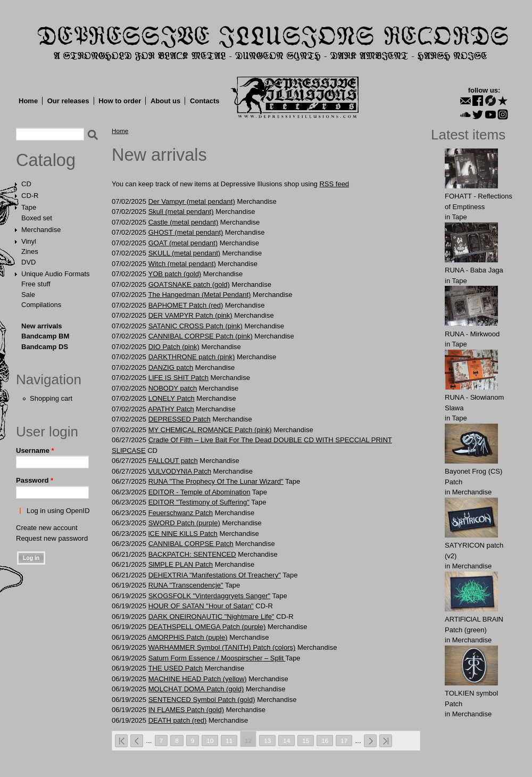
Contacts (205, 101)
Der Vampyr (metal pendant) (192, 201)
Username (35, 451)
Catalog (46, 160)
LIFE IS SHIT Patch (178, 378)
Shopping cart (51, 398)
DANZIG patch (171, 367)
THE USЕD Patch (175, 668)
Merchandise (41, 230)
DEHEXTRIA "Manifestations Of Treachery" (215, 575)
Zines (30, 251)
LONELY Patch (172, 398)
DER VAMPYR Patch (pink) (190, 315)
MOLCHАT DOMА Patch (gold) (196, 689)
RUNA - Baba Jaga (474, 270)
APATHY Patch (171, 409)
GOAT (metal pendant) (183, 243)
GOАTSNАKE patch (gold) (189, 284)
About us (165, 101)
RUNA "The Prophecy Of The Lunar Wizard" (216, 481)
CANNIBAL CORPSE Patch (191, 544)
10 (210, 741)
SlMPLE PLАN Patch (181, 564)
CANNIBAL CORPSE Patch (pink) (201, 336)
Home (28, 101)
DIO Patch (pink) (174, 347)
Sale (28, 295)
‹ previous (137, 741)
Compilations (41, 305)
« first (121, 741)
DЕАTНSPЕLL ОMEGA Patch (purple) (207, 627)
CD (26, 184)
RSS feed (334, 184)
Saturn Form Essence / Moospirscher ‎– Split (217, 658)
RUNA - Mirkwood (472, 334)
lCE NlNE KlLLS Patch (183, 534)
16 (325, 741)
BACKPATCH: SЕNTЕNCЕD (192, 554)
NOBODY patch (173, 388)
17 (344, 741)
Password (35, 480)
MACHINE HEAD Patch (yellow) (198, 679)
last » (386, 741)
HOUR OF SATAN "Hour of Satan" (201, 606)
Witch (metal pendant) (182, 264)
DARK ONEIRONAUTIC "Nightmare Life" (211, 617)
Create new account (47, 528)
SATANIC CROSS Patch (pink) (196, 326)
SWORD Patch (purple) (184, 523)
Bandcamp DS (45, 347)
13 (267, 741)
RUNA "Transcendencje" (186, 585)
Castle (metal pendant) (184, 222)
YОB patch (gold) (174, 274)
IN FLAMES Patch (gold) (186, 710)
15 (306, 741)
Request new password (52, 538)
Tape (29, 207)
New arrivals (42, 326)
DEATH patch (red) (178, 720)
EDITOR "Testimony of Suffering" (199, 502)
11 (229, 741)
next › (370, 741)
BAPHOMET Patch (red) (186, 305)
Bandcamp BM (45, 336)
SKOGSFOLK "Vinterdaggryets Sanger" (209, 596)
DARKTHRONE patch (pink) (192, 357)
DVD (28, 262)
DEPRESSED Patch (180, 419)
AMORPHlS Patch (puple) (188, 637)
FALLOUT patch (173, 461)
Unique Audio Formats (56, 274)
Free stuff (36, 284)
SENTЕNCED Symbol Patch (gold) (202, 700)
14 (286, 741)
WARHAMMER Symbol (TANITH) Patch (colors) (222, 647)
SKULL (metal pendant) (184, 253)
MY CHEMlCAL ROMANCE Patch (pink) (210, 430)
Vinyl (29, 241)
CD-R (30, 196)
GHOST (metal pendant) (186, 232)
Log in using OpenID (58, 511)
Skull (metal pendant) (181, 212)
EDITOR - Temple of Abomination (199, 492)
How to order (120, 101)
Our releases (68, 101)
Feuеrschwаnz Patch (181, 513)
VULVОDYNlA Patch (180, 471)
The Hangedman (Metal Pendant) (199, 295)
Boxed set (37, 218)
